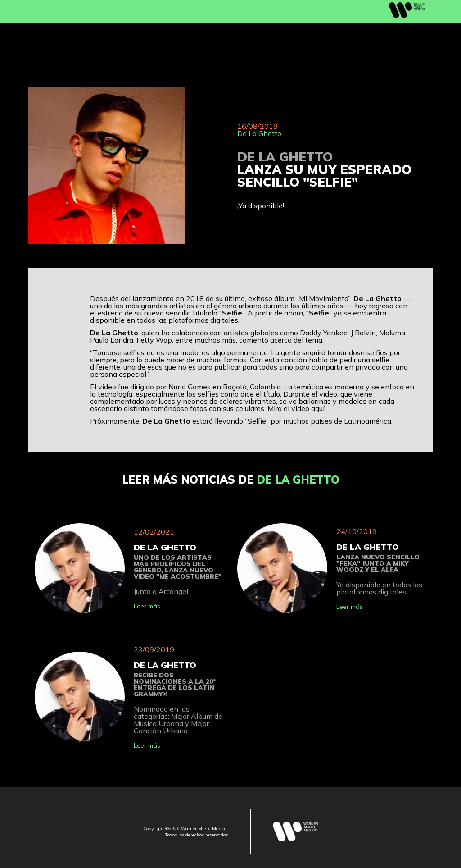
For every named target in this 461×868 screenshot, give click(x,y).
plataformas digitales (203, 320)
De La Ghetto (259, 133)
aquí (318, 408)
